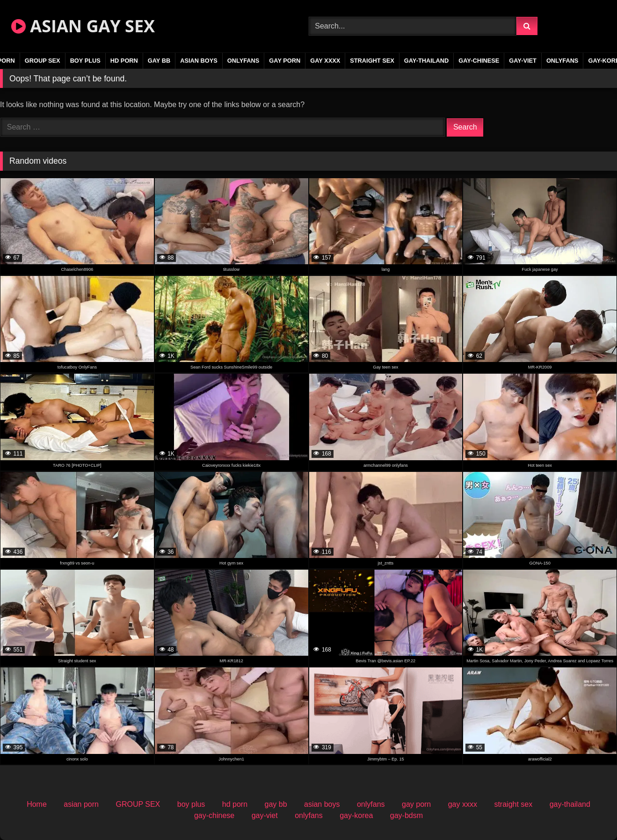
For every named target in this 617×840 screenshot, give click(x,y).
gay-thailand (427, 61)
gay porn (285, 61)
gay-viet (523, 61)
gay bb (159, 61)
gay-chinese (479, 61)
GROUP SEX (43, 61)
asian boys (199, 61)
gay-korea (356, 815)
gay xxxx (325, 61)
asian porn (81, 804)
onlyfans (243, 61)
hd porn (124, 61)
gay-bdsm (406, 815)
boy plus (85, 61)
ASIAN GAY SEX (83, 26)
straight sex (372, 61)
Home (37, 804)
